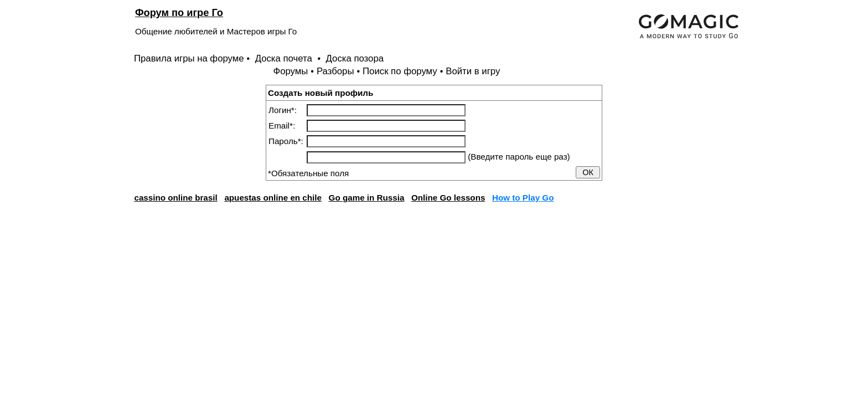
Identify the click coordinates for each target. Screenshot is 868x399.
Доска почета (285, 58)
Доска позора (355, 58)
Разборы (335, 71)
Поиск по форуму (400, 71)
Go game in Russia (367, 198)
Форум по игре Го (179, 12)
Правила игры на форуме (189, 58)
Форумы (290, 71)
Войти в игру (473, 71)
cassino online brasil (175, 198)
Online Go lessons (448, 198)
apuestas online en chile (273, 198)
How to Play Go (523, 198)
